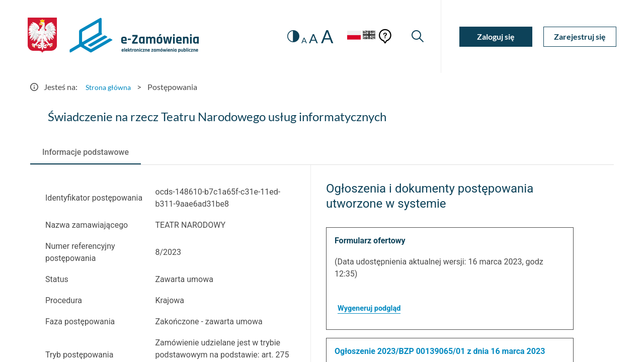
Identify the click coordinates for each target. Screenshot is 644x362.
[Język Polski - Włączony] (345, 36)
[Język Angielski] (366, 36)
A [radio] (295, 40)
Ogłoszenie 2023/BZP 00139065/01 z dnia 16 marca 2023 (440, 351)
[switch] (283, 36)
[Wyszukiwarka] (416, 36)
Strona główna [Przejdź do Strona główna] (111, 87)
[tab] (86, 152)
